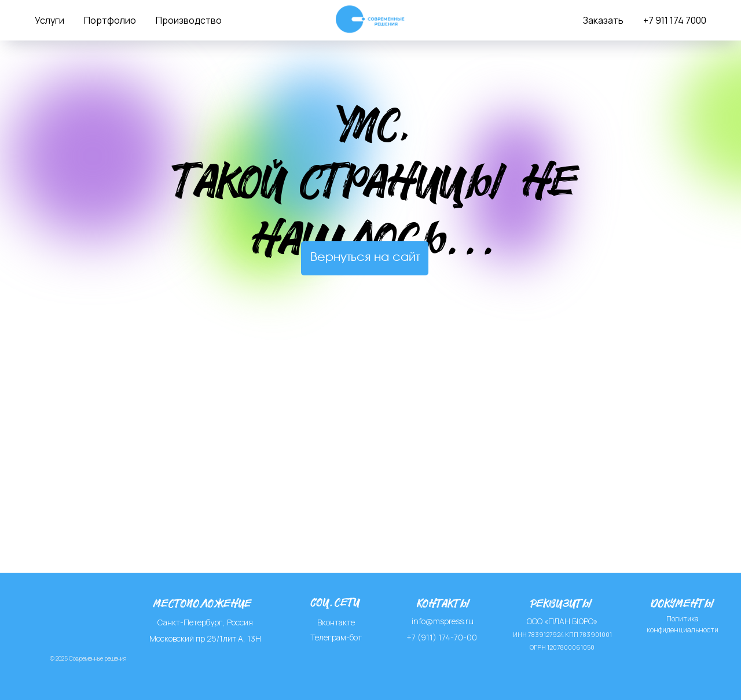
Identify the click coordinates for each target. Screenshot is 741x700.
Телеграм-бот (336, 637)
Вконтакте (336, 622)
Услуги (49, 20)
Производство (189, 20)
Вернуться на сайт (365, 258)
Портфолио (110, 20)
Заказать (603, 20)
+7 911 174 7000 (675, 20)
